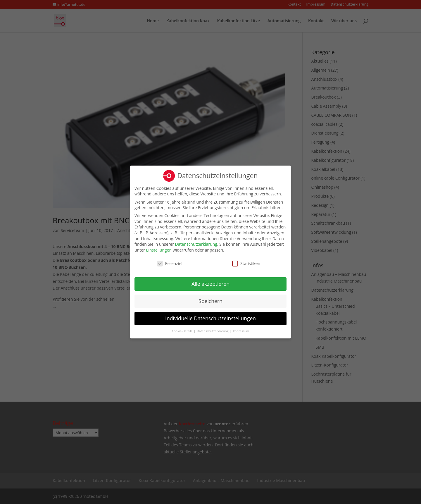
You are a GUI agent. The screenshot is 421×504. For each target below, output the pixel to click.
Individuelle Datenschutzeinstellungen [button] (210, 318)
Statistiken (246, 263)
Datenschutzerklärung (196, 244)
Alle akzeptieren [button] (210, 283)
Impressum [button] (241, 331)
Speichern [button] (210, 301)
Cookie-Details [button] (183, 331)
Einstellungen (159, 250)
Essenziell (170, 263)
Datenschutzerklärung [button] (213, 331)
